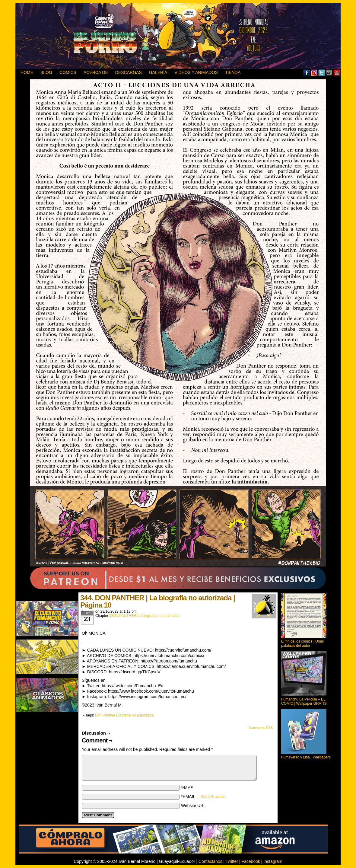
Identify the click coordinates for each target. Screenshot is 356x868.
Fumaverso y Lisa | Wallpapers (306, 757)
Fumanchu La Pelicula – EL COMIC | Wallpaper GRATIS (304, 701)
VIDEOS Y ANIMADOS (196, 72)
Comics (68, 72)
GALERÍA (158, 72)
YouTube (337, 73)
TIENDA (233, 72)
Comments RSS (261, 728)
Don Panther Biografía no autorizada (124, 715)
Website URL (193, 806)
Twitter (322, 73)
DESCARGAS (129, 72)
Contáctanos (210, 861)
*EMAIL (203, 796)
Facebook (307, 73)
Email (329, 73)
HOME (27, 72)
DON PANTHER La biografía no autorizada (145, 616)
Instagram (273, 861)
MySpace (314, 73)
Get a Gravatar (213, 797)
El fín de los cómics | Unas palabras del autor (302, 643)
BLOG (46, 72)
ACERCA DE (96, 72)
